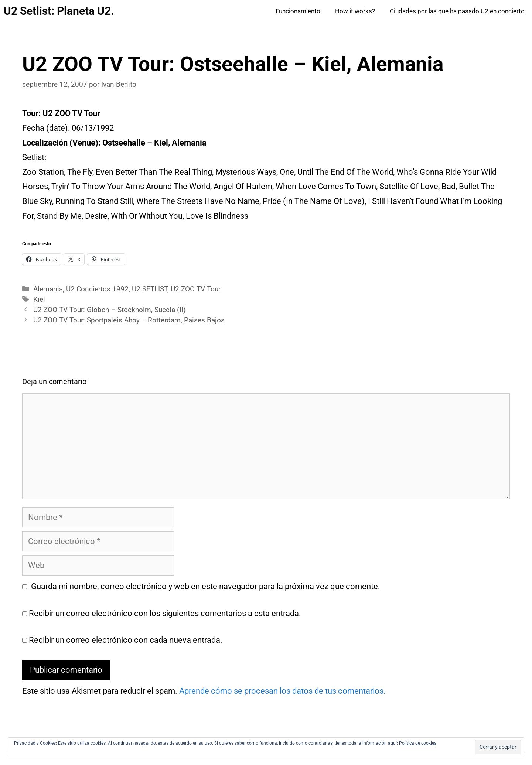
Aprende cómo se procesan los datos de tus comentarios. (282, 691)
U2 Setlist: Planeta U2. (59, 11)
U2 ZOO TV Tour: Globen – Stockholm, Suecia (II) (110, 310)
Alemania (48, 289)
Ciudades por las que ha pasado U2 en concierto (457, 11)
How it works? (355, 11)
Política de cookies (418, 743)
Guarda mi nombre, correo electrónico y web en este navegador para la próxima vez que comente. (206, 586)
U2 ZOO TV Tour (196, 289)
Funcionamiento (298, 11)
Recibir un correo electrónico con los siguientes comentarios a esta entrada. (165, 613)
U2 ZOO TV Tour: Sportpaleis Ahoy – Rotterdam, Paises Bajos (129, 320)
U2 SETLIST (150, 289)
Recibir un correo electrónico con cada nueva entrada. (126, 640)
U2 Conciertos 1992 (97, 289)
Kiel (39, 300)
